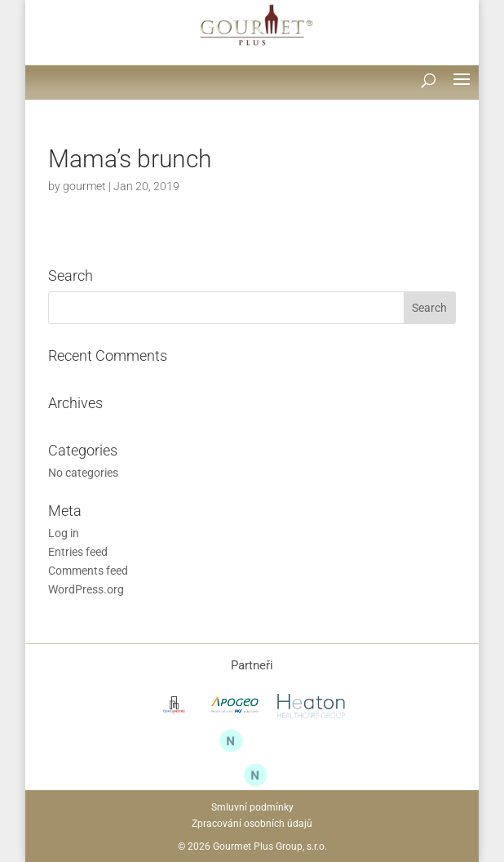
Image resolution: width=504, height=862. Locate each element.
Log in (64, 533)
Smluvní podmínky (252, 807)
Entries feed (78, 552)
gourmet (84, 186)
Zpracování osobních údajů (252, 824)
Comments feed (88, 571)
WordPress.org (86, 589)
